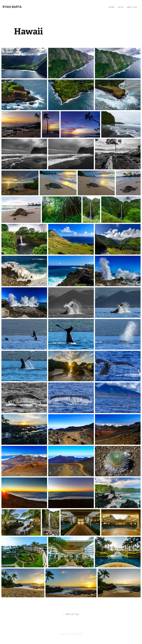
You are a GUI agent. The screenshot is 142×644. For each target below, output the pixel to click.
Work (112, 7)
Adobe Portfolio (76, 634)
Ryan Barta (12, 7)
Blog (121, 7)
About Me (132, 7)
